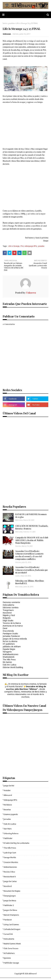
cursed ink (8, 934)
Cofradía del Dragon (12, 929)
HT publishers (9, 644)
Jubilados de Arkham (12, 646)
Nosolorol (7, 613)
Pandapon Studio (10, 633)
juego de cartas (10, 881)
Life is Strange (14, 246)
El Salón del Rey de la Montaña (16, 843)
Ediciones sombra (11, 607)
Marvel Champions (11, 915)
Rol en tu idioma (10, 641)
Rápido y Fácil (9, 615)
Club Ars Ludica (9, 665)
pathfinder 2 (9, 905)
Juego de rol (9, 786)
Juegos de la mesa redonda (15, 639)
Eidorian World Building (13, 667)
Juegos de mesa (10, 910)
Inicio (5, 23)
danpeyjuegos (10, 896)
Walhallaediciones (11, 654)
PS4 (22, 246)
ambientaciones (10, 867)
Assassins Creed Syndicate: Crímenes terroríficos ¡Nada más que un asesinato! (32, 570)
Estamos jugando (11, 814)
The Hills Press (9, 659)
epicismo (7, 958)
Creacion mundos (11, 862)
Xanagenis (7, 652)
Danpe (46, 241)
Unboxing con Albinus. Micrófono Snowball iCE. (30, 582)
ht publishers (9, 953)
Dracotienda (8, 631)
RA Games (7, 662)
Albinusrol (8, 795)
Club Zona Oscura (11, 948)
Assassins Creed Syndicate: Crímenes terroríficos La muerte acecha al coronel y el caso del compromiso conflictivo (29, 555)
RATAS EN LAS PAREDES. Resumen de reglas (31, 516)
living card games (11, 924)
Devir (5, 628)
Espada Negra (9, 649)
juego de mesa (10, 900)
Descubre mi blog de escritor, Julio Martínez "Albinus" (26, 688)
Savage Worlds (10, 857)
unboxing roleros (11, 833)
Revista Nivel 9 (10, 877)
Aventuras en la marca (13, 626)
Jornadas (7, 819)
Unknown (7, 34)
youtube (11, 23)
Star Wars (8, 829)
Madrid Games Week (12, 944)
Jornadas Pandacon (11, 636)
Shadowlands (9, 657)
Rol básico (8, 805)
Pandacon (8, 920)
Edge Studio (8, 620)
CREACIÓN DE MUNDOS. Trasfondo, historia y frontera (32, 527)
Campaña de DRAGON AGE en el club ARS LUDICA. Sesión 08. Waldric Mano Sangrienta (32, 540)
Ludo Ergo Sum (10, 853)
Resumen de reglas (12, 891)
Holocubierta (8, 605)
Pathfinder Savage (11, 963)
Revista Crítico (9, 872)
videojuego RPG (31, 246)
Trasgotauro (8, 610)
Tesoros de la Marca (12, 623)
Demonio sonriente (11, 602)
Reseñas (7, 810)
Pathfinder (8, 838)
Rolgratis (7, 618)
